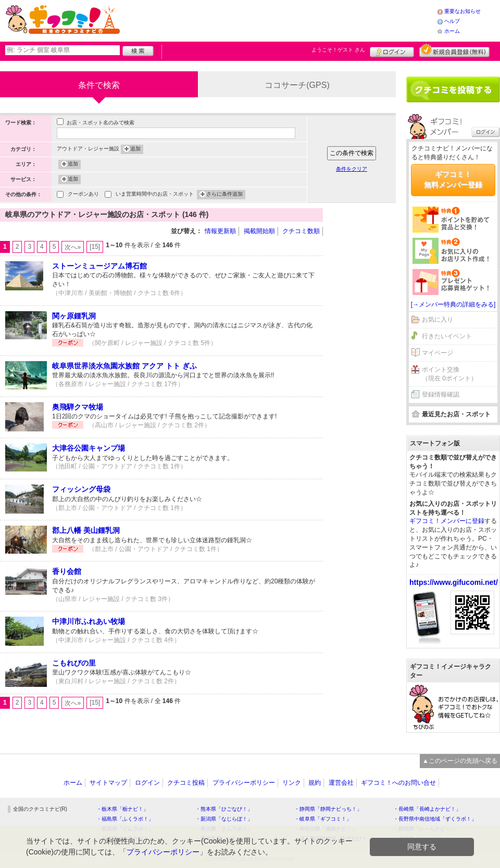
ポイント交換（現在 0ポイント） (449, 374)
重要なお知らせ (463, 11)
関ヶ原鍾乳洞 (74, 316)
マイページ (438, 353)
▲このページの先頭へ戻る (460, 761)
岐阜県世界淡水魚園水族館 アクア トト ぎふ (124, 366)
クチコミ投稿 (186, 783)
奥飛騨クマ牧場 (78, 407)
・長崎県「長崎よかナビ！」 (427, 809)
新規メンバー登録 (454, 50)
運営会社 (341, 783)
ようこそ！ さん (338, 50)
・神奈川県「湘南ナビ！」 (326, 829)
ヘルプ (452, 21)
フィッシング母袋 (81, 489)
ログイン (392, 50)
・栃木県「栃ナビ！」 (122, 809)
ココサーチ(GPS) (297, 85)
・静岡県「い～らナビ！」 (424, 829)
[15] (95, 247)
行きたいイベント (447, 336)
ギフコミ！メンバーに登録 (447, 521)
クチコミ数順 (301, 231)
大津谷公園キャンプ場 (89, 448)
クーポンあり (83, 195)
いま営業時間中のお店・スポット (155, 195)
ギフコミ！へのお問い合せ (398, 783)
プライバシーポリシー (244, 783)
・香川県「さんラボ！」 (224, 829)
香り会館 (67, 571)
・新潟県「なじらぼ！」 (224, 819)
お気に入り (438, 320)
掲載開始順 (259, 231)
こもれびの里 (74, 663)
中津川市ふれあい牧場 (89, 621)
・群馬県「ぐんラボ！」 (125, 829)
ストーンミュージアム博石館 (99, 266)
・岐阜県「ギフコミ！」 (323, 819)
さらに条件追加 (224, 195)
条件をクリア (352, 169)
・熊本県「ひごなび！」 (224, 809)
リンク (292, 783)
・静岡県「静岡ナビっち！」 (328, 809)
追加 (135, 149)
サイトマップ (108, 783)
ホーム (452, 31)
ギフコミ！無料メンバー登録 (453, 180)
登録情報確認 (441, 394)
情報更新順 (220, 231)
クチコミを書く (453, 90)
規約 (315, 783)
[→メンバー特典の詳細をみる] (453, 304)
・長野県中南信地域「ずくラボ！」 (435, 819)
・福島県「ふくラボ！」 (125, 819)
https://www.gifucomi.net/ (454, 582)
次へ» (73, 247)
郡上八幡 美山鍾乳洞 (86, 530)
